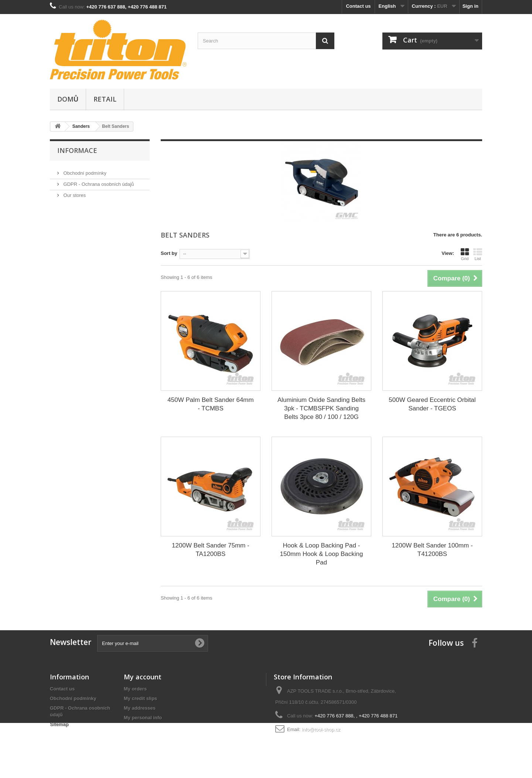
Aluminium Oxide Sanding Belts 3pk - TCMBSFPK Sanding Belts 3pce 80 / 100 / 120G (321, 408)
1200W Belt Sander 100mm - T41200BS (432, 550)
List (478, 254)
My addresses (140, 708)
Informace (77, 150)
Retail (105, 99)
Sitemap (59, 724)
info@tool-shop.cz (321, 729)
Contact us (358, 6)
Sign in (470, 6)
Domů (68, 99)
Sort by (169, 253)
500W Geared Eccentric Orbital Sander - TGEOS (432, 404)
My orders (135, 689)
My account (143, 677)
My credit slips (140, 698)
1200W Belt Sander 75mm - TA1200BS (211, 550)
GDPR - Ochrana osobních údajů (98, 181)
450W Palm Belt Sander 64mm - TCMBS (210, 404)
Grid (465, 254)
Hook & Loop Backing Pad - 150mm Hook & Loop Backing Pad (322, 554)
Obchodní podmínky (84, 170)
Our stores (74, 192)
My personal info (143, 718)
